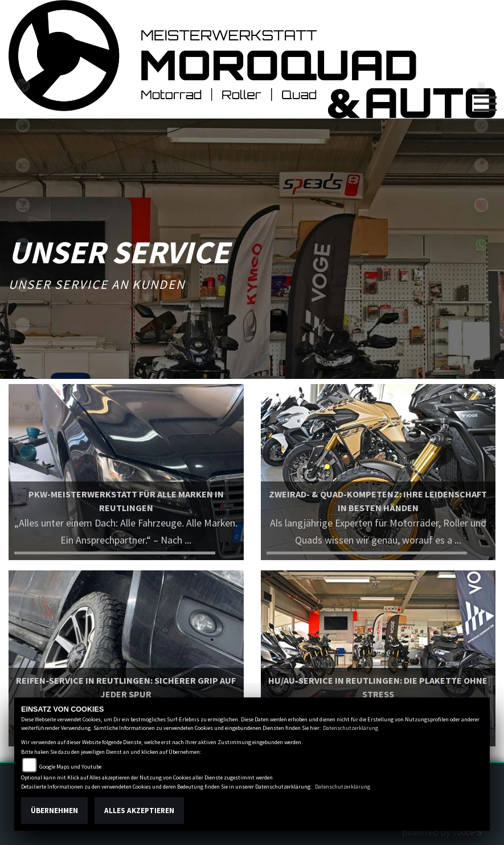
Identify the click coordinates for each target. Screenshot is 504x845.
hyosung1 (23, 245)
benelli (23, 125)
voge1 (23, 205)
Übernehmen (54, 811)
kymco (23, 165)
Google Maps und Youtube (70, 767)
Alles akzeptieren (139, 811)
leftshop (23, 85)
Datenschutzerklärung (351, 728)
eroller (23, 325)
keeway (23, 285)
